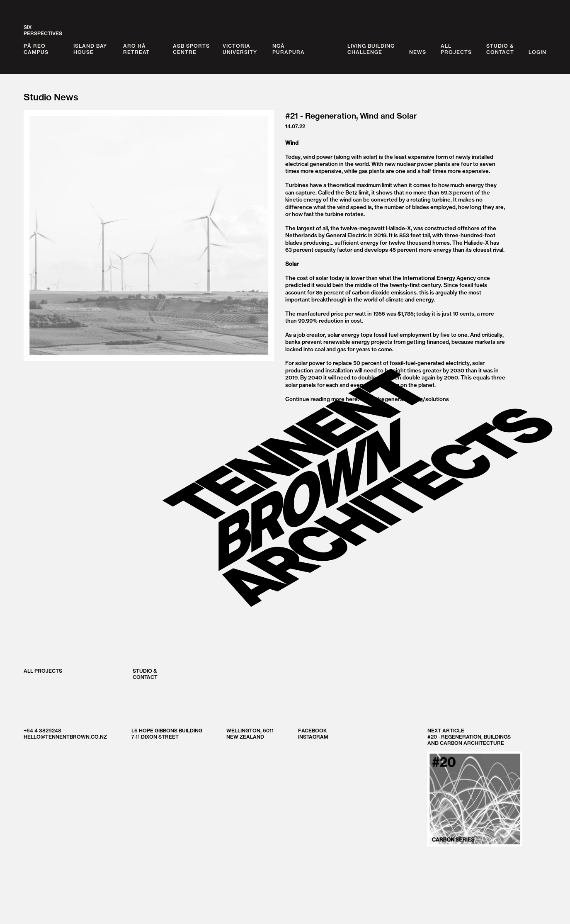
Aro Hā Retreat (136, 49)
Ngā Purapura (289, 49)
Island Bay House (90, 49)
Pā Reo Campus (36, 49)
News (418, 52)
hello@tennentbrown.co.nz (65, 737)
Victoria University (240, 49)
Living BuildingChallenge (371, 49)
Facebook (313, 731)
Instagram (313, 737)
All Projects (43, 670)
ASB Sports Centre (191, 49)
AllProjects (456, 49)
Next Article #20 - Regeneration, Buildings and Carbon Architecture (475, 787)
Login (537, 52)
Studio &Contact (500, 49)
